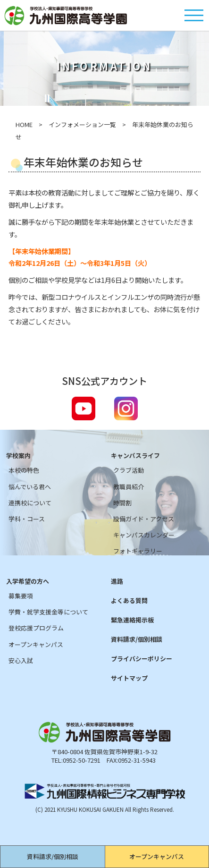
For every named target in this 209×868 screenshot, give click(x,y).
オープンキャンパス (157, 856)
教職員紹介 (129, 487)
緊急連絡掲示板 (132, 620)
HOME (24, 124)
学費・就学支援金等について (48, 612)
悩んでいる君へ (30, 487)
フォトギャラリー (138, 551)
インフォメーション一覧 (82, 124)
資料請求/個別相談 (53, 856)
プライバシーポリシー (142, 659)
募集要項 (21, 596)
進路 (117, 581)
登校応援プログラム (36, 628)
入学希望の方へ (28, 581)
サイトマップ (129, 678)
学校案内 (18, 456)
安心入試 (21, 661)
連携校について (30, 503)
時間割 (122, 503)
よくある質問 (129, 601)
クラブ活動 (129, 470)
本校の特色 (24, 470)
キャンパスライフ (135, 456)
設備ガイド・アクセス (144, 519)
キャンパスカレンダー (144, 535)
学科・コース (27, 519)
